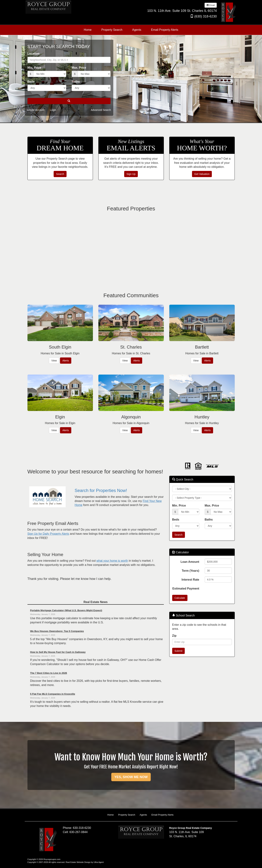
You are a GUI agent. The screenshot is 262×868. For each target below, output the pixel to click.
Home (111, 815)
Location (34, 54)
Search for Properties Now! (101, 490)
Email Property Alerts (162, 815)
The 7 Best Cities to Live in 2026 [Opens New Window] (49, 673)
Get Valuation (202, 174)
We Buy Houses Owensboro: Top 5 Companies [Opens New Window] (57, 631)
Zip (174, 636)
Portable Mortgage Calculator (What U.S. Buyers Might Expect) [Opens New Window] (66, 610)
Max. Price (79, 68)
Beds (31, 82)
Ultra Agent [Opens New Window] (99, 862)
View (54, 361)
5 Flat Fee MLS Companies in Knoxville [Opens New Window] (53, 694)
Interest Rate (190, 580)
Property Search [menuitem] (112, 30)
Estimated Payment (186, 589)
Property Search (127, 815)
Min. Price (34, 68)
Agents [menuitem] (137, 30)
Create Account (36, 110)
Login (53, 110)
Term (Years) (191, 571)
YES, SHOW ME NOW (131, 777)
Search (60, 174)
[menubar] (131, 30)
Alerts (66, 361)
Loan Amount (190, 562)
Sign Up (131, 174)
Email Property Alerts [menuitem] (165, 30)
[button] (69, 101)
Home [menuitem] (88, 30)
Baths (76, 82)
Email (211, 5)
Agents (143, 815)
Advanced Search (101, 110)
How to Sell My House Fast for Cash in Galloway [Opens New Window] (58, 652)
